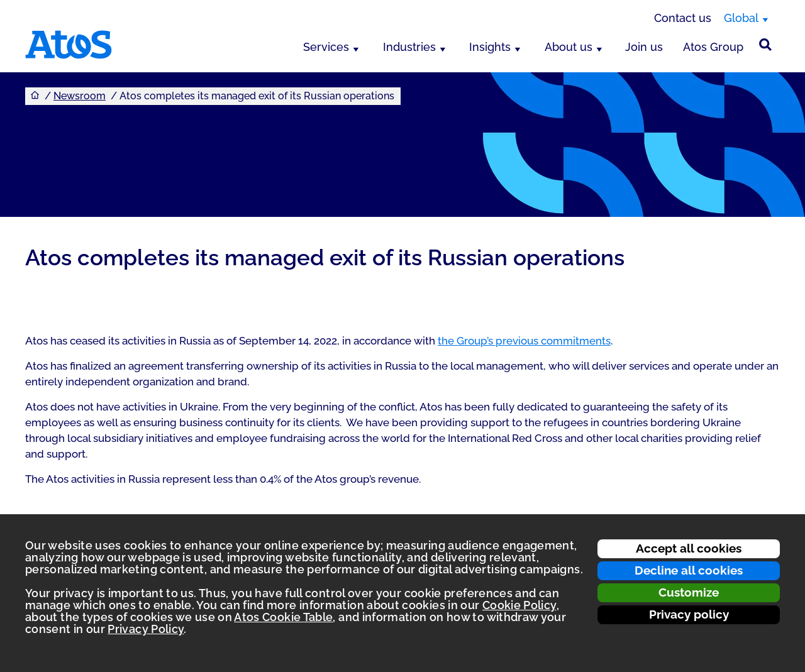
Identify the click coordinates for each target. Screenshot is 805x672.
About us (569, 47)
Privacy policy (689, 614)
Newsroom (80, 96)
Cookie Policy (519, 605)
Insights (490, 47)
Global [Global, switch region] (741, 18)
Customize (689, 592)
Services (326, 47)
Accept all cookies (689, 548)
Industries (409, 47)
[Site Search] (765, 45)
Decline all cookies (689, 570)
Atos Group (713, 47)
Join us (644, 47)
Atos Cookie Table (283, 617)
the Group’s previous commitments (524, 341)
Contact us (683, 18)
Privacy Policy (146, 629)
